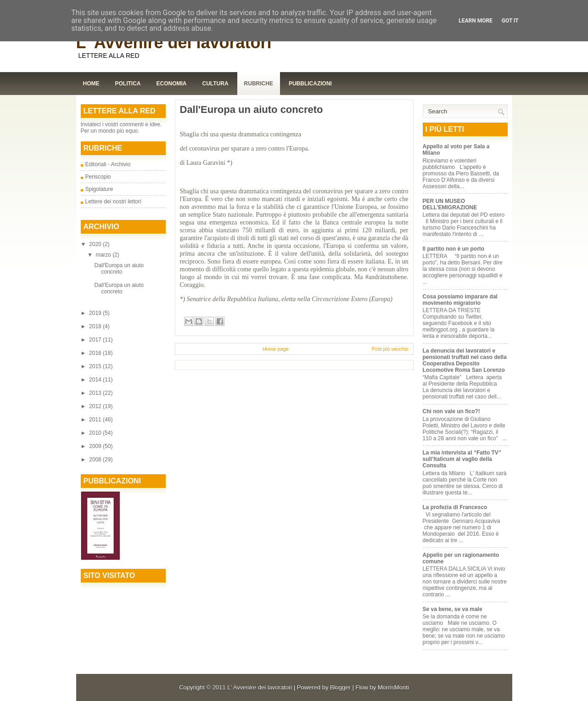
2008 (96, 460)
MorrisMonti (393, 687)
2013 (96, 393)
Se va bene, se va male (453, 609)
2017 (96, 340)
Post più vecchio (390, 349)
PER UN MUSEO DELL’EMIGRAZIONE (450, 204)
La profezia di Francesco (455, 507)
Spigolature (99, 189)
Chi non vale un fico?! (451, 411)
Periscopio (98, 177)
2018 (96, 326)
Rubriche (259, 84)
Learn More (476, 21)
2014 (96, 380)
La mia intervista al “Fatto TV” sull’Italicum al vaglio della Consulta (462, 459)
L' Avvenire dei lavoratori (174, 42)
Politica (128, 84)
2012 (96, 406)
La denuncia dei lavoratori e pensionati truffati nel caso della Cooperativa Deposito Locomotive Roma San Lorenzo (465, 360)
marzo (104, 255)
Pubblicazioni (310, 84)
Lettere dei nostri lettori (113, 202)
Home (91, 84)
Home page (276, 349)
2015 (96, 366)
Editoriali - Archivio (108, 164)
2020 (96, 244)
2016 (96, 353)
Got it (510, 21)
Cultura (216, 84)
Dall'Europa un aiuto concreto (119, 269)
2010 (96, 433)
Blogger (340, 687)
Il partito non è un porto (454, 249)
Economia (172, 84)
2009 (96, 446)
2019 (96, 313)
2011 (96, 420)
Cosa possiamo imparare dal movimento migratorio (460, 300)
